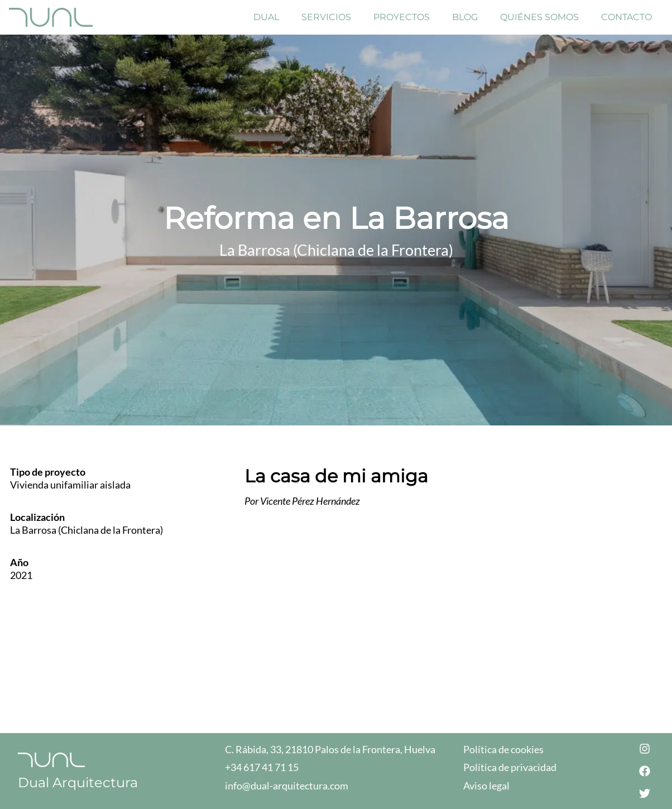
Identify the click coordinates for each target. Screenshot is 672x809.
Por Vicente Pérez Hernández (302, 501)
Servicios (326, 17)
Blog (465, 17)
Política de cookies (503, 749)
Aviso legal (486, 786)
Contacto (627, 17)
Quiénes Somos (539, 17)
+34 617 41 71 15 (262, 767)
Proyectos (402, 17)
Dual (266, 17)
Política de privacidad (510, 767)
